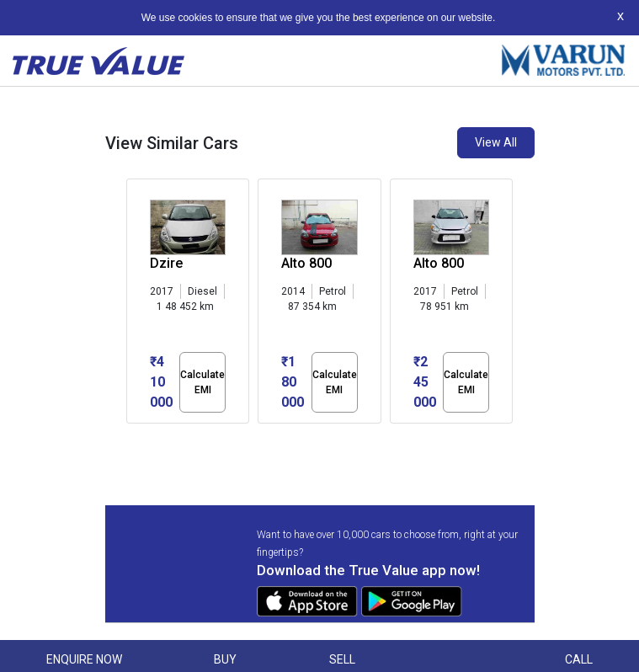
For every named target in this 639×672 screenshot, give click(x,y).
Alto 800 (306, 263)
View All (496, 142)
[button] (131, 438)
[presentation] (135, 305)
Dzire (166, 263)
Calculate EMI (202, 382)
